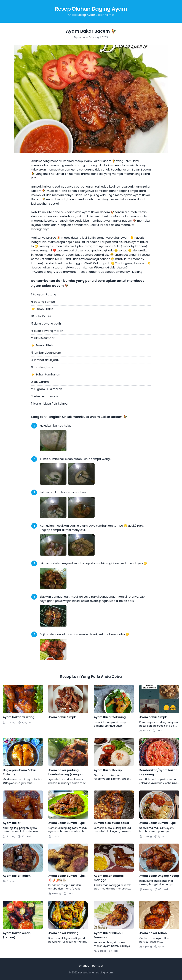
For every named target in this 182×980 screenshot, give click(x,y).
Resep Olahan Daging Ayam (91, 9)
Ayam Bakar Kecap (108, 770)
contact (98, 966)
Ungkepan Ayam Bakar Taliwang (19, 772)
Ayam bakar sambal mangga (109, 878)
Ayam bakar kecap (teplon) (17, 935)
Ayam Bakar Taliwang (110, 717)
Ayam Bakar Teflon (17, 876)
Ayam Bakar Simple (62, 717)
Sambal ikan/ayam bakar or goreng (158, 772)
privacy (84, 966)
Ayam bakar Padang (63, 933)
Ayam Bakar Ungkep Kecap (159, 876)
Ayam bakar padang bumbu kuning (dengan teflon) (65, 772)
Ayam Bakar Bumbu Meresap (108, 935)
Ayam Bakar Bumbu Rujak (67, 823)
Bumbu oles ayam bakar (112, 823)
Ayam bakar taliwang (19, 717)
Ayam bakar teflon (153, 933)
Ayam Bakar (12, 823)
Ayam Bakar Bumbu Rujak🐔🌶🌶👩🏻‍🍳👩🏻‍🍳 (67, 878)
